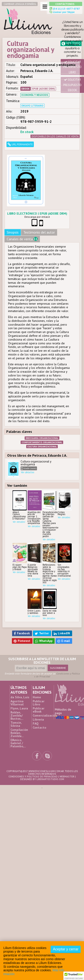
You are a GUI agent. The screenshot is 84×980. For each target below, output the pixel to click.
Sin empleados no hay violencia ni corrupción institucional (65, 560)
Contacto (39, 727)
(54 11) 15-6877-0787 (66, 9)
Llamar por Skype (63, 12)
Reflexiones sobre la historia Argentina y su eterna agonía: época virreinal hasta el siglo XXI (50, 563)
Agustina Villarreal (17, 703)
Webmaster (67, 777)
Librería (38, 719)
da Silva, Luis (20, 697)
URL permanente (20, 144)
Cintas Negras (65, 503)
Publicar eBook (39, 710)
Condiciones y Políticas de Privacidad (57, 675)
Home (37, 697)
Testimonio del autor (39, 232)
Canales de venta (22, 239)
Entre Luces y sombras (35, 602)
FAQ (36, 723)
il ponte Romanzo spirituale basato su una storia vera (35, 560)
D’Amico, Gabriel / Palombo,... (18, 743)
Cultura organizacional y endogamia (34, 469)
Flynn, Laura (19, 708)
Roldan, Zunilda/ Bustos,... (17, 715)
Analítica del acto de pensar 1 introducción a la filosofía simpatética (35, 507)
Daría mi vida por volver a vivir (50, 603)
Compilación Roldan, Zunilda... (19, 733)
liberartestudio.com (50, 779)
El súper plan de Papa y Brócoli (20, 557)
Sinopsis (13, 232)
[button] (74, 976)
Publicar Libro (39, 703)
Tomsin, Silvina (16, 724)
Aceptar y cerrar (66, 949)
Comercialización (45, 715)
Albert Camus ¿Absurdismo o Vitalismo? (20, 505)
